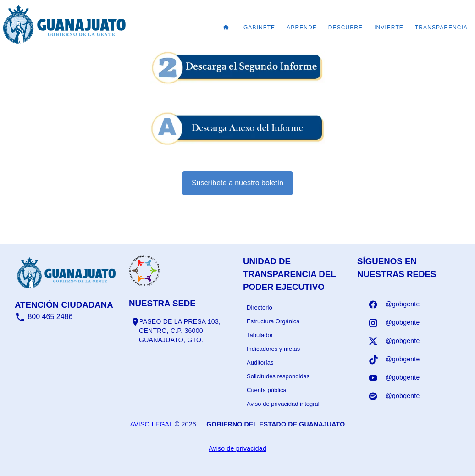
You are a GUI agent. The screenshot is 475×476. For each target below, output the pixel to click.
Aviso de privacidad (237, 448)
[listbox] (295, 356)
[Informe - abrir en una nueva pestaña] (237, 80)
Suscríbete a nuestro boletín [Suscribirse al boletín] (237, 183)
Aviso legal (152, 424)
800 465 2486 (44, 317)
